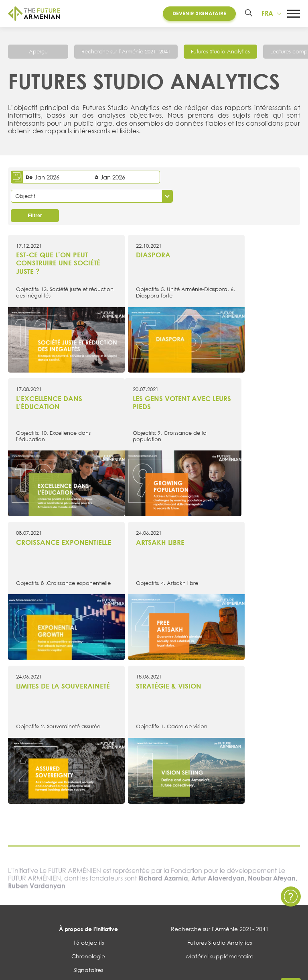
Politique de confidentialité (220, 836)
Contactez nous (220, 822)
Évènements (88, 836)
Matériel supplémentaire (220, 775)
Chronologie (88, 775)
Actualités (88, 822)
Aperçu (38, 53)
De (29, 178)
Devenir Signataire (197, 14)
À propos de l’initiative (88, 747)
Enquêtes (88, 863)
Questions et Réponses (220, 849)
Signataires (88, 788)
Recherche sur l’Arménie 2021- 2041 (126, 53)
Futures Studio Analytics (220, 53)
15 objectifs (88, 761)
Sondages (88, 877)
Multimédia (88, 849)
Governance (88, 802)
